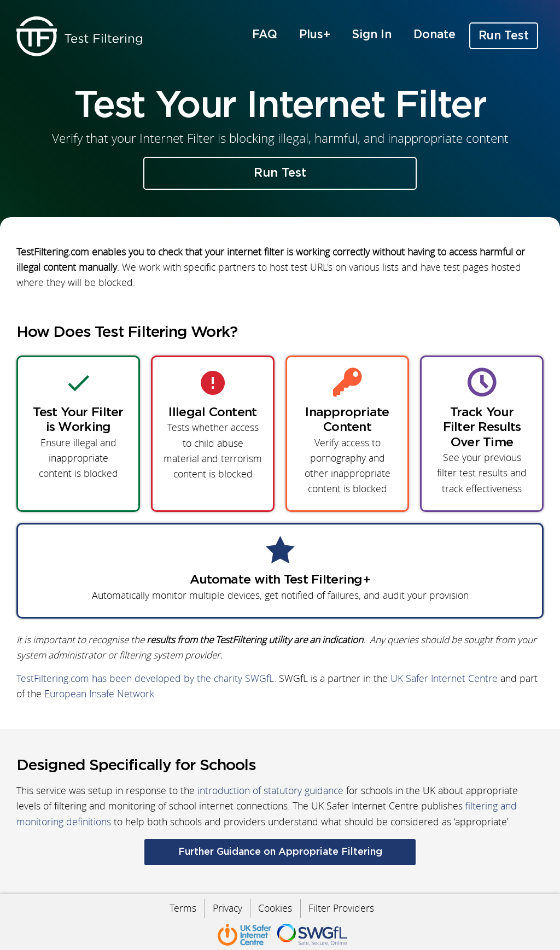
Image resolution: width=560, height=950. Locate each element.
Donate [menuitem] (434, 35)
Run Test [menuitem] (504, 36)
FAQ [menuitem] (265, 35)
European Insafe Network (99, 694)
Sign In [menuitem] (372, 35)
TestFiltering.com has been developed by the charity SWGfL (145, 679)
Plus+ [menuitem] (315, 35)
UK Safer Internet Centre (444, 679)
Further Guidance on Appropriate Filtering (280, 852)
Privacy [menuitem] (227, 908)
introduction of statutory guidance (270, 791)
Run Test (280, 173)
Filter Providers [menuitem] (342, 908)
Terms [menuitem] (182, 908)
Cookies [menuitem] (276, 908)
